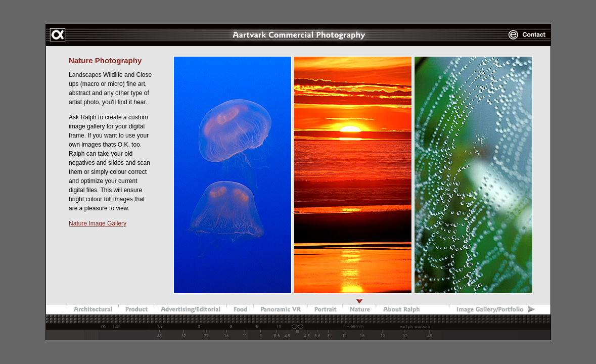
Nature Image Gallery (98, 223)
